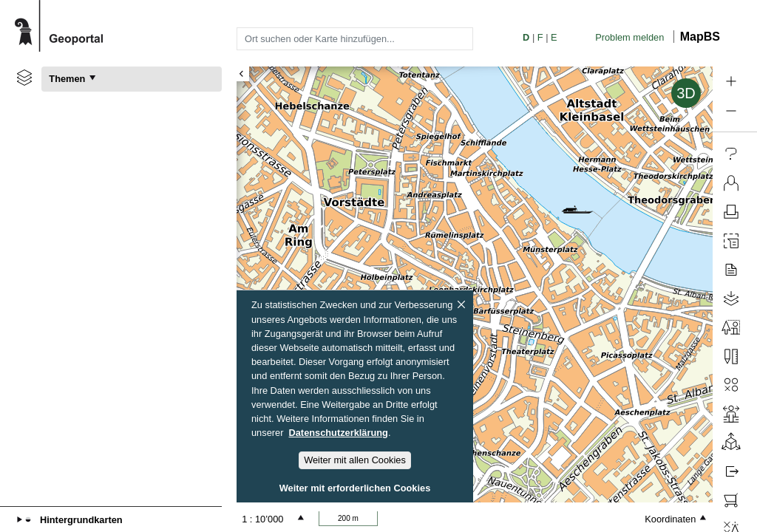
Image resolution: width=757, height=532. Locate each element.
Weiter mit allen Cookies (355, 460)
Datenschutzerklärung (339, 433)
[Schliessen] (461, 304)
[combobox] (355, 38)
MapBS (700, 37)
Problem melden (629, 37)
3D (686, 93)
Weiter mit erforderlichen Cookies (355, 488)
